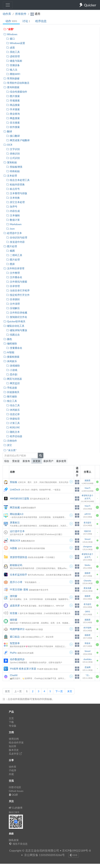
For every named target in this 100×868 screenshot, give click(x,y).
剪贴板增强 (14, 167)
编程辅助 (10, 343)
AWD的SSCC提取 (20, 498)
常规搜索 (13, 100)
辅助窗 (14, 620)
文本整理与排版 (17, 193)
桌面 (10, 47)
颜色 (8, 339)
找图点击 (13, 335)
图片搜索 (13, 96)
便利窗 (14, 596)
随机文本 (13, 432)
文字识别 (13, 149)
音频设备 (13, 65)
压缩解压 (13, 308)
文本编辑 (13, 215)
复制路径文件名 (17, 317)
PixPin (13, 653)
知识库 (13, 746)
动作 (11, 21)
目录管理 (13, 286)
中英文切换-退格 (19, 589)
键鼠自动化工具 (14, 326)
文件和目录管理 (14, 268)
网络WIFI (13, 74)
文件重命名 (14, 277)
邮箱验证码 (16, 565)
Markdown (14, 224)
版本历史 (14, 750)
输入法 (12, 70)
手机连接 (10, 388)
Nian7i (87, 488)
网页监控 (13, 383)
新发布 (26, 461)
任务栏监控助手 (19, 575)
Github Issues (16, 791)
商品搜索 (13, 105)
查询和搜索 (11, 87)
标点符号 (13, 189)
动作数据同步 (17, 659)
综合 (7, 461)
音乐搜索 (13, 123)
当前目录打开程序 (18, 290)
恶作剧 (12, 374)
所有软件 (21, 14)
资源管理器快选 (19, 557)
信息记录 (13, 414)
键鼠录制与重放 (17, 330)
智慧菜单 (15, 643)
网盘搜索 (13, 118)
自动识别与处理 (17, 237)
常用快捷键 (11, 78)
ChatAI (14, 675)
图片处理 (10, 246)
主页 (11, 718)
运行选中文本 (17, 531)
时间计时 (13, 427)
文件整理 (13, 273)
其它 (8, 445)
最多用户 (48, 461)
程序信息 (41, 21)
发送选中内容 (15, 242)
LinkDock (15, 489)
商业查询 (13, 114)
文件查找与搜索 (17, 282)
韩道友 (88, 643)
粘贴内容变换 (15, 184)
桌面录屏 (15, 605)
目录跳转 (13, 299)
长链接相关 (11, 392)
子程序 (13, 770)
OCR (8, 145)
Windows (10, 34)
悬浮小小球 (16, 582)
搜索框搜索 (11, 357)
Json (10, 229)
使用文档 (14, 739)
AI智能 (9, 352)
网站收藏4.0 (17, 514)
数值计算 (13, 220)
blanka (87, 565)
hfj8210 (88, 531)
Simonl (88, 539)
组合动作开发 (16, 742)
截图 (10, 251)
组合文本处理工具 (18, 180)
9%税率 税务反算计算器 (23, 669)
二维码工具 (14, 255)
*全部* (9, 29)
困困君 (88, 480)
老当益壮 (87, 522)
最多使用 (61, 461)
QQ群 (13, 795)
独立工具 (10, 401)
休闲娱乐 (10, 361)
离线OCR (15, 540)
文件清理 (13, 304)
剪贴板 (14, 482)
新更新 (37, 461)
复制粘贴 (10, 162)
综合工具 (13, 405)
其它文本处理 (15, 202)
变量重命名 (14, 348)
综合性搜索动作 (17, 92)
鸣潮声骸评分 (17, 629)
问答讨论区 (15, 787)
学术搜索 (13, 109)
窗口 (10, 39)
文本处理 (10, 176)
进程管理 (13, 56)
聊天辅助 (10, 396)
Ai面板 (13, 548)
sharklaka (87, 659)
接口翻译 (13, 136)
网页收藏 (15, 507)
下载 (11, 722)
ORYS (87, 612)
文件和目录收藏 (17, 313)
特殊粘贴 (13, 171)
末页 (70, 691)
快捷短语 (13, 419)
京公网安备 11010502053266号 (44, 855)
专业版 (13, 726)
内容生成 (13, 211)
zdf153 (88, 514)
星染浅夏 (87, 588)
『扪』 (88, 675)
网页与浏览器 (13, 379)
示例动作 (10, 441)
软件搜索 (13, 127)
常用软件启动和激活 (16, 83)
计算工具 (13, 423)
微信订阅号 (14, 812)
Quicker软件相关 (14, 321)
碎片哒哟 (87, 628)
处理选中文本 (13, 233)
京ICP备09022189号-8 (76, 850)
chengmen (88, 546)
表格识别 (13, 153)
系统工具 (13, 52)
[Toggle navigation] (8, 5)
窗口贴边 (15, 637)
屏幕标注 (15, 522)
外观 (11, 774)
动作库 (7, 14)
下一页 (59, 691)
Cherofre (87, 581)
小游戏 (12, 370)
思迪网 (88, 667)
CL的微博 (16, 808)
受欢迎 (16, 461)
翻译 (8, 131)
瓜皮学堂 (15, 754)
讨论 (26, 21)
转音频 (14, 613)
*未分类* (10, 450)
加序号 (12, 206)
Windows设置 (16, 43)
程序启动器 (14, 436)
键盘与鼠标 (14, 61)
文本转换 (13, 198)
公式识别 (13, 158)
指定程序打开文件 (18, 295)
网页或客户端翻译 (18, 140)
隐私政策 (14, 840)
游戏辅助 (13, 366)
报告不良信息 (18, 844)
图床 (10, 264)
